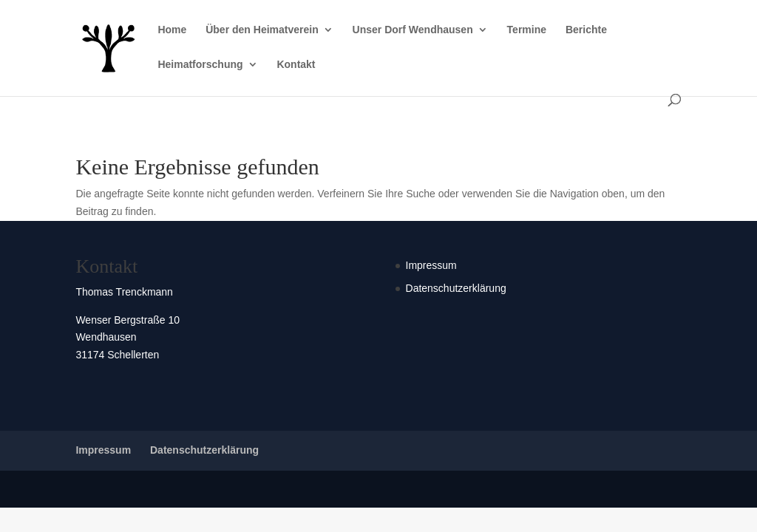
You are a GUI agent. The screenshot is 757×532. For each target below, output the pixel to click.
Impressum (431, 265)
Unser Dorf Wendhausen (413, 30)
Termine (527, 30)
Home (172, 30)
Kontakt (296, 65)
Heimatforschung (200, 65)
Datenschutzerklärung (456, 288)
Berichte (586, 30)
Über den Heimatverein (262, 30)
